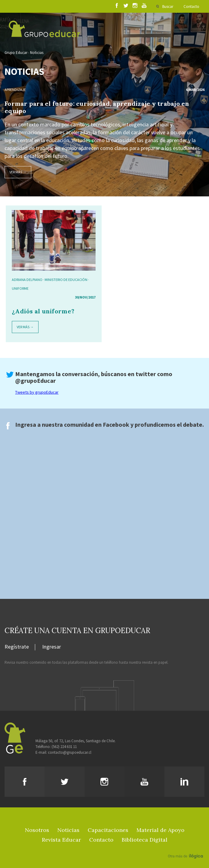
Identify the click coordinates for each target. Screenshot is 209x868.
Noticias (37, 53)
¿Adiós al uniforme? (43, 311)
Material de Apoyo (160, 830)
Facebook (116, 424)
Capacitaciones (108, 830)
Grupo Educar (16, 53)
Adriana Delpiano (27, 280)
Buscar (168, 7)
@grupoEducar (35, 381)
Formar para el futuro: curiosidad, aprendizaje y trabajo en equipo (97, 107)
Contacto (191, 7)
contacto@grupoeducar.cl (70, 752)
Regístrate (17, 647)
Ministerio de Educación (66, 280)
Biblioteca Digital (145, 840)
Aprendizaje (15, 90)
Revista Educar (61, 840)
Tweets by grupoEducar (37, 392)
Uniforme (20, 288)
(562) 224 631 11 (64, 747)
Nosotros (37, 830)
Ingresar (52, 647)
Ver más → (18, 172)
